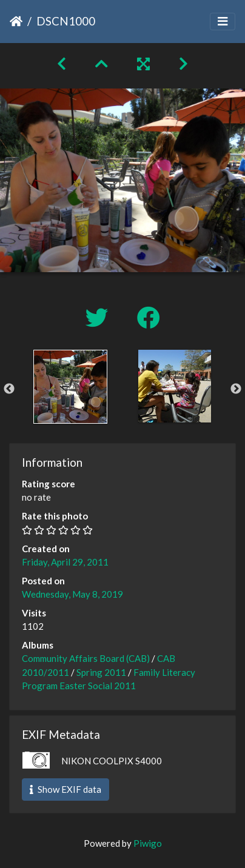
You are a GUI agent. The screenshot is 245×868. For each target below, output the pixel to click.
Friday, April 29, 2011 (65, 562)
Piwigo (148, 843)
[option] (70, 387)
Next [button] (236, 389)
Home (16, 21)
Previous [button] (9, 389)
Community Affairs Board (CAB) (86, 658)
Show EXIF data (65, 789)
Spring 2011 (101, 672)
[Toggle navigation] (223, 22)
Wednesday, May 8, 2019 (72, 594)
